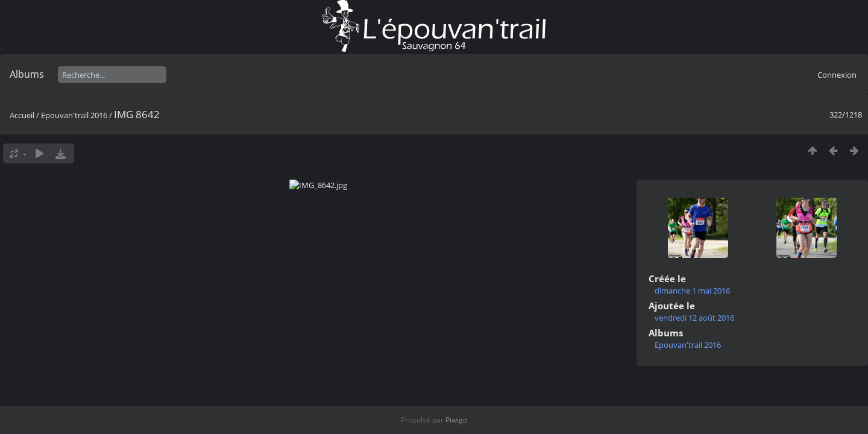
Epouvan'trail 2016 (74, 115)
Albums (27, 74)
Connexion (837, 75)
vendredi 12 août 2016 (694, 318)
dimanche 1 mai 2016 (692, 291)
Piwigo (456, 420)
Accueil (22, 115)
